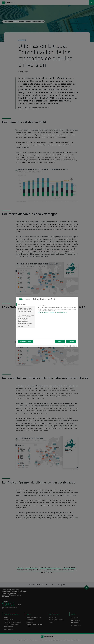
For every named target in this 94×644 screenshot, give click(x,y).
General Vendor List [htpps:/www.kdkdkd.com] (62, 312)
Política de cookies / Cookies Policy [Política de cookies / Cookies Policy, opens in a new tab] (46, 312)
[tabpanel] (57, 309)
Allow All (71, 342)
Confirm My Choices (26, 342)
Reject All (60, 342)
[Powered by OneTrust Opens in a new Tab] (70, 346)
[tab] (26, 304)
